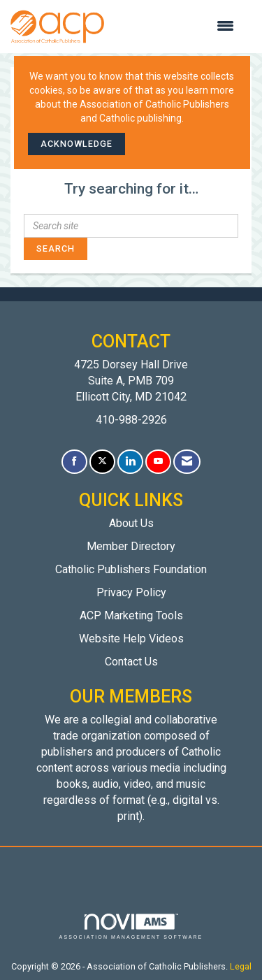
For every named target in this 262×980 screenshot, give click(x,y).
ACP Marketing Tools (131, 615)
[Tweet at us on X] (102, 462)
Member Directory (131, 546)
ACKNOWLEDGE (77, 144)
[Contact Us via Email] (187, 462)
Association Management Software (131, 927)
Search (56, 248)
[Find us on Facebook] (74, 462)
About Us (131, 523)
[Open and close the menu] (176, 27)
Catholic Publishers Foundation (131, 569)
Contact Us (131, 662)
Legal (241, 966)
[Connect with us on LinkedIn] (130, 462)
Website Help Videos (131, 639)
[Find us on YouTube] (158, 462)
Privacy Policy (131, 592)
